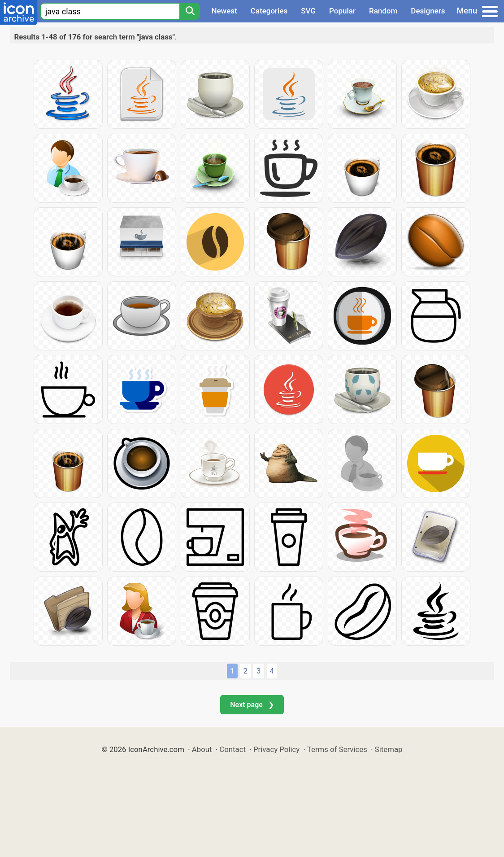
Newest (224, 11)
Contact (232, 749)
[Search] (190, 11)
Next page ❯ (252, 705)
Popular (342, 11)
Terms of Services (337, 749)
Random (383, 11)
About (202, 749)
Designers (428, 11)
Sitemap (389, 749)
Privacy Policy (276, 749)
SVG (308, 11)
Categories (269, 11)
